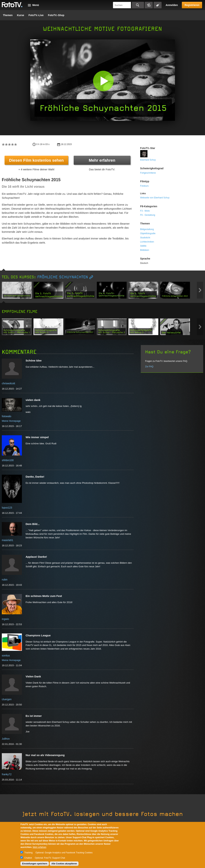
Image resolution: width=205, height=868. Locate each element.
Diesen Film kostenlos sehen (36, 160)
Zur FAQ (149, 367)
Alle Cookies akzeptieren (64, 864)
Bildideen (145, 250)
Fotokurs (144, 186)
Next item (200, 290)
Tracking (28, 853)
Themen (8, 15)
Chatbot (28, 858)
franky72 (7, 774)
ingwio (5, 619)
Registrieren (192, 5)
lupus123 (7, 508)
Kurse (21, 15)
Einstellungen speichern (35, 864)
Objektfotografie (148, 233)
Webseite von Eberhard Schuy (155, 198)
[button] (103, 81)
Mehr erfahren (102, 160)
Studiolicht (145, 238)
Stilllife (143, 246)
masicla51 (8, 540)
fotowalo (7, 416)
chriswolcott (8, 383)
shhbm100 (8, 460)
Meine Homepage (11, 421)
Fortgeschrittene (148, 173)
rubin (5, 580)
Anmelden (172, 5)
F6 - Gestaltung (148, 215)
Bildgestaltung (147, 229)
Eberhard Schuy (148, 160)
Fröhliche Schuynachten (63, 277)
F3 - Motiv (145, 211)
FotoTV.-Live (36, 15)
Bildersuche (149, 5)
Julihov (6, 739)
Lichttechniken (147, 242)
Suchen (138, 5)
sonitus (6, 656)
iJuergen (7, 699)
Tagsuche (158, 5)
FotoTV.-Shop (56, 15)
